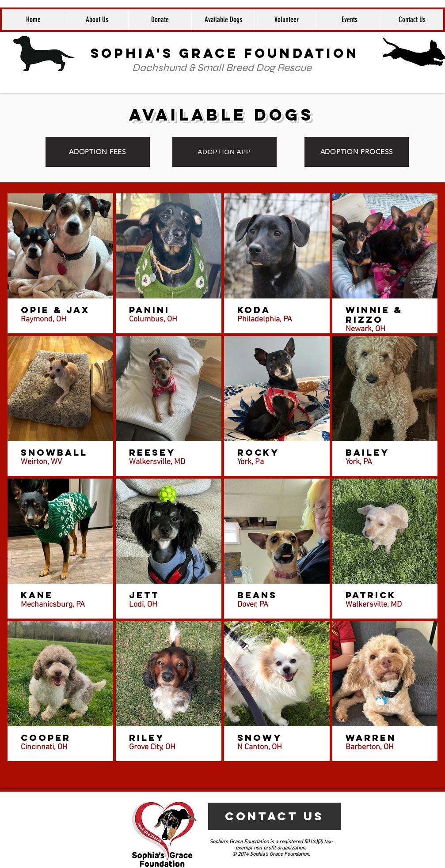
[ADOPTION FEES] (98, 152)
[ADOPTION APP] (224, 152)
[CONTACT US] (275, 816)
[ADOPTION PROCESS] (357, 152)
